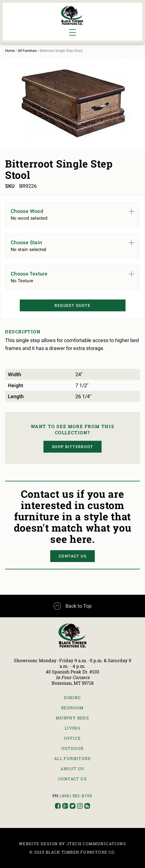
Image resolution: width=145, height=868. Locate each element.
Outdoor (73, 748)
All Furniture (27, 51)
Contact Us (72, 556)
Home (10, 51)
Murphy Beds (72, 718)
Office (72, 738)
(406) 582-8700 (76, 796)
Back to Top (73, 606)
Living (72, 728)
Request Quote (72, 305)
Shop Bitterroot (72, 447)
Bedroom (72, 708)
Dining (72, 698)
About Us (72, 769)
